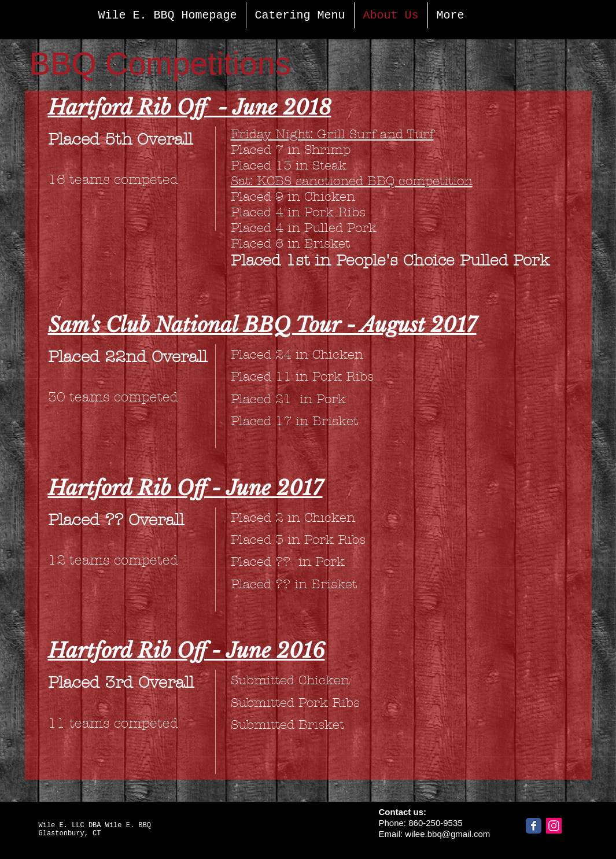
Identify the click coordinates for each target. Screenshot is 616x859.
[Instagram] (554, 826)
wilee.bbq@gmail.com (447, 834)
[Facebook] (534, 826)
